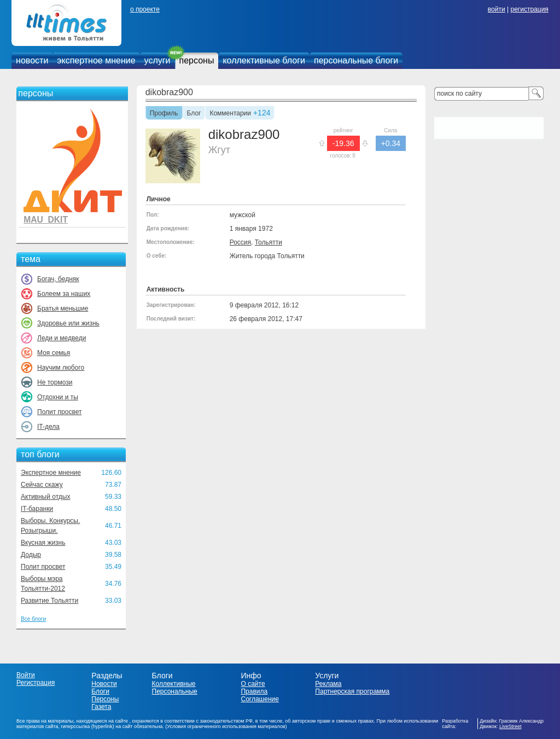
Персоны (105, 699)
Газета (101, 707)
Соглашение (259, 699)
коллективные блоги (264, 60)
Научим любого (61, 368)
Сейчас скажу (42, 485)
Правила (254, 691)
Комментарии (230, 114)
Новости (104, 684)
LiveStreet (511, 726)
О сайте (253, 684)
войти (497, 9)
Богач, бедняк (58, 279)
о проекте (145, 9)
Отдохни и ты (58, 397)
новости (32, 60)
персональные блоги (356, 60)
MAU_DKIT (46, 220)
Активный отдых (45, 497)
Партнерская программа (352, 691)
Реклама (328, 684)
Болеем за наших (64, 294)
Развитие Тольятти (49, 601)
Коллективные (174, 684)
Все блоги (33, 619)
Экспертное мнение (51, 473)
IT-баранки (37, 509)
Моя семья (54, 353)
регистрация (529, 9)
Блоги (100, 691)
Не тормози (55, 382)
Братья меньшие (63, 309)
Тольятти (269, 242)
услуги (157, 60)
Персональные (175, 691)
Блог (194, 114)
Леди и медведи (62, 338)
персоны (197, 60)
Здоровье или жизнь (68, 323)
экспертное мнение (96, 60)
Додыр (31, 555)
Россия (240, 242)
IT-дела (48, 427)
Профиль (164, 114)
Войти (26, 675)
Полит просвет (59, 412)
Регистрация (36, 683)
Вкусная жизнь (43, 543)
